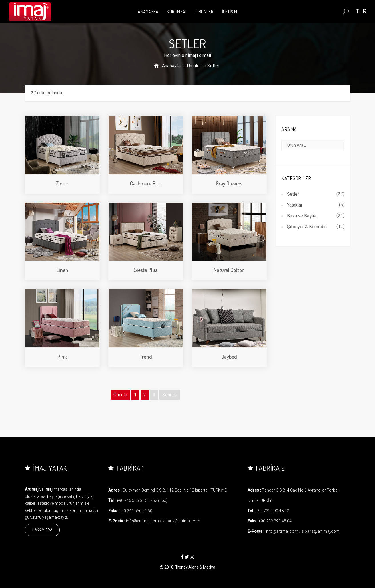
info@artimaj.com (142, 521)
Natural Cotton (229, 270)
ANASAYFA (148, 12)
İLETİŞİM (230, 12)
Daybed (229, 356)
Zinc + (62, 183)
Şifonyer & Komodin (307, 227)
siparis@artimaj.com (181, 521)
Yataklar (295, 205)
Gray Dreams (229, 183)
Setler (293, 194)
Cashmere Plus (146, 183)
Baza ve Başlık (302, 216)
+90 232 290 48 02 (272, 511)
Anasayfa (171, 66)
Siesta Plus (146, 270)
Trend (146, 356)
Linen (62, 270)
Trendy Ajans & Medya (195, 567)
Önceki (120, 395)
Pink (62, 356)
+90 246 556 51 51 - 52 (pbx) (142, 500)
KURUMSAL (177, 12)
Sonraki (170, 395)
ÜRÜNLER (205, 12)
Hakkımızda (42, 530)
